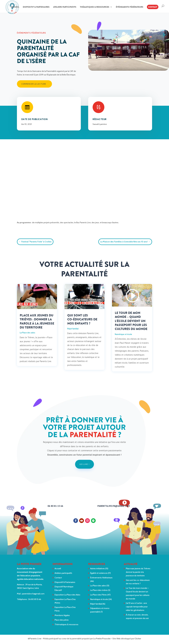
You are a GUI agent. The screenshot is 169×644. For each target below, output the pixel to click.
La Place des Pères (98, 595)
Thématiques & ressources (95, 7)
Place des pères (62, 620)
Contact (153, 7)
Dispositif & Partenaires (36, 7)
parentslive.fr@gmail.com (33, 594)
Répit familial (73, 329)
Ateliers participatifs (65, 7)
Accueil (15, 7)
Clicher (138, 639)
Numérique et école (123, 334)
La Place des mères (99, 590)
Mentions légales (62, 615)
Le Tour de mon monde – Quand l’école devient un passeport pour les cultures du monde (131, 321)
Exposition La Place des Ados (67, 595)
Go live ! (84, 464)
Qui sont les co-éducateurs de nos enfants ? (82, 319)
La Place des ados (27, 333)
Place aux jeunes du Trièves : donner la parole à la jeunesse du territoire (37, 321)
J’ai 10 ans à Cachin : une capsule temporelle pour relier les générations (137, 607)
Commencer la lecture (34, 84)
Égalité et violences (99, 573)
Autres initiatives (98, 568)
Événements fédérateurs (130, 7)
